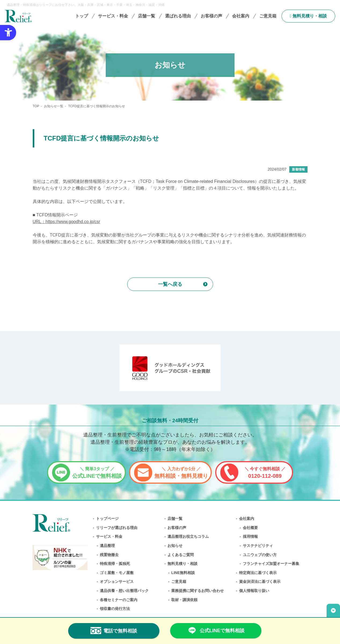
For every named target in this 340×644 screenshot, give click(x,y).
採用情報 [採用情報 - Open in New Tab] (250, 536)
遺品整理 (107, 546)
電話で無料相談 (114, 631)
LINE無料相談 (183, 573)
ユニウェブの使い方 (260, 555)
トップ (82, 16)
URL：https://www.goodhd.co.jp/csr (67, 222)
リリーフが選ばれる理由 (117, 528)
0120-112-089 (265, 473)
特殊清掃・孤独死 (115, 564)
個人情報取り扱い (254, 591)
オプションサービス (117, 582)
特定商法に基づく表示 (258, 573)
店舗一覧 (147, 16)
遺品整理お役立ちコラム (188, 536)
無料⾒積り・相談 (308, 16)
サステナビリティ (258, 546)
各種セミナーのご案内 (119, 600)
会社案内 (247, 519)
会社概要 (250, 528)
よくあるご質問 (181, 555)
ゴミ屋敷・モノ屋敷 (117, 573)
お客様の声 (211, 16)
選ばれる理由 (178, 16)
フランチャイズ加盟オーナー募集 (271, 564)
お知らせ (175, 546)
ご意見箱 (268, 16)
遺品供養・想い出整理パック (124, 591)
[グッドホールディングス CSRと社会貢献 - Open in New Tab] (170, 368)
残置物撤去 (109, 555)
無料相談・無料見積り (181, 473)
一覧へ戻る (170, 284)
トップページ (107, 519)
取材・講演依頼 (184, 600)
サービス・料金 (109, 536)
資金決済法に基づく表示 (260, 582)
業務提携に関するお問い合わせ (198, 591)
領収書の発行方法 (115, 609)
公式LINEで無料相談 (97, 473)
